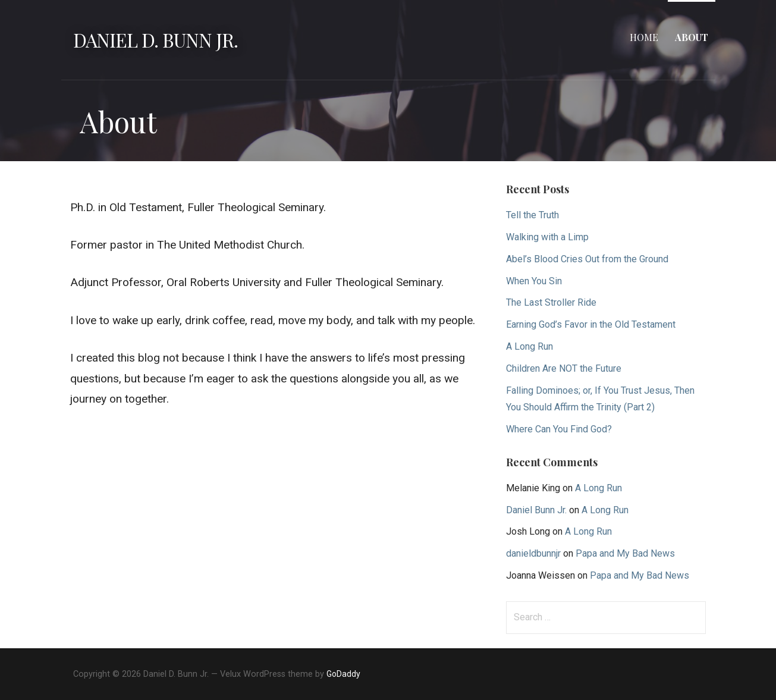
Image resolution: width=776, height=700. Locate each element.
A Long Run (530, 346)
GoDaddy (343, 674)
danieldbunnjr (533, 553)
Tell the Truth (532, 215)
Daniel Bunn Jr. (536, 510)
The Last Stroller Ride (551, 302)
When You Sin (534, 281)
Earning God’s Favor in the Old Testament (591, 324)
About (692, 37)
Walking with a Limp (547, 237)
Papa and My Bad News (625, 553)
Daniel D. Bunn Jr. (156, 40)
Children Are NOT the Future (564, 368)
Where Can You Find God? (559, 429)
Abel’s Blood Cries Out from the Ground (587, 259)
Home (644, 37)
